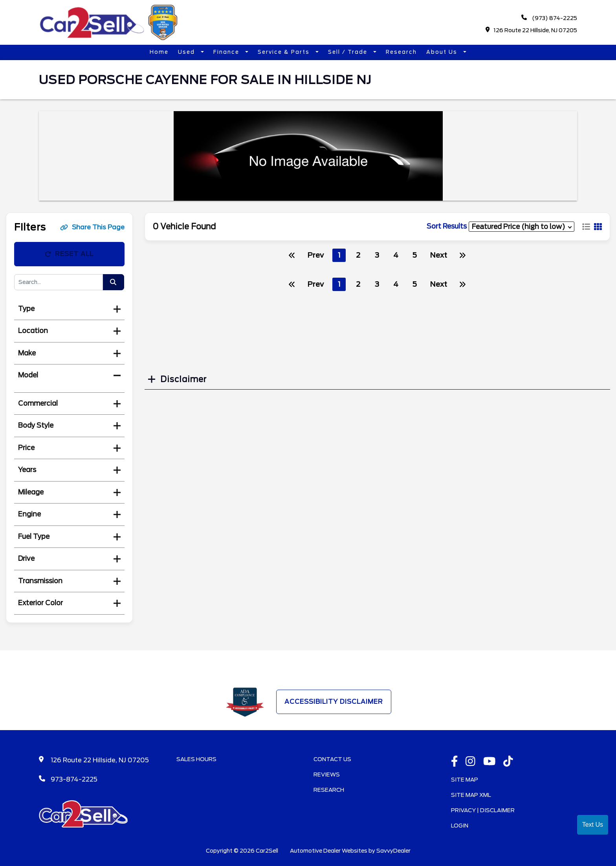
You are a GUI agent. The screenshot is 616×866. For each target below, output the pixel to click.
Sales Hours (196, 759)
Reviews (327, 774)
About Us (443, 52)
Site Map (465, 780)
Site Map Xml (471, 795)
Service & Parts (285, 52)
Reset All (69, 254)
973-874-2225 (74, 779)
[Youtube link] (489, 762)
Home (159, 52)
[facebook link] (455, 762)
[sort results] (522, 226)
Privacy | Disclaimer (483, 810)
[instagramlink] (470, 762)
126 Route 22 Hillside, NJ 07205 (532, 30)
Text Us (593, 825)
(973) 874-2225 (549, 18)
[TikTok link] (508, 762)
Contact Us (332, 759)
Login (460, 826)
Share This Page (92, 227)
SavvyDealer (393, 851)
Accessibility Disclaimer (334, 702)
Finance (227, 52)
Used (187, 52)
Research (401, 52)
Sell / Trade (349, 52)
